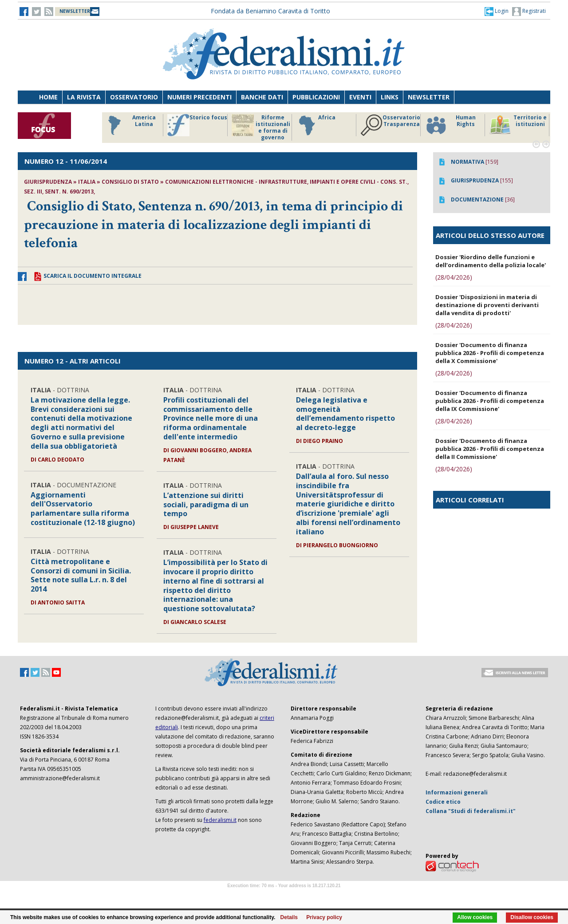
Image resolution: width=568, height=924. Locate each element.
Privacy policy (324, 917)
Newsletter (429, 97)
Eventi (360, 97)
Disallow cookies (532, 917)
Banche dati (262, 97)
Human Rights (450, 125)
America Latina (129, 125)
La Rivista (84, 97)
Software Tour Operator (284, 896)
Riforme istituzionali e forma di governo (261, 127)
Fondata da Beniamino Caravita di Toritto (270, 11)
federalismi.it (220, 820)
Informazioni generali (457, 792)
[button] (497, 11)
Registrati (529, 12)
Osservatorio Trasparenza (390, 125)
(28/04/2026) (454, 277)
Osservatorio (134, 97)
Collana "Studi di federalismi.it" (471, 811)
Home (48, 97)
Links (390, 97)
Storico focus (197, 125)
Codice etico (443, 802)
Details (289, 917)
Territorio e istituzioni (518, 125)
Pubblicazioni (316, 97)
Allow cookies (475, 917)
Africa (316, 125)
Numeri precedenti (199, 97)
